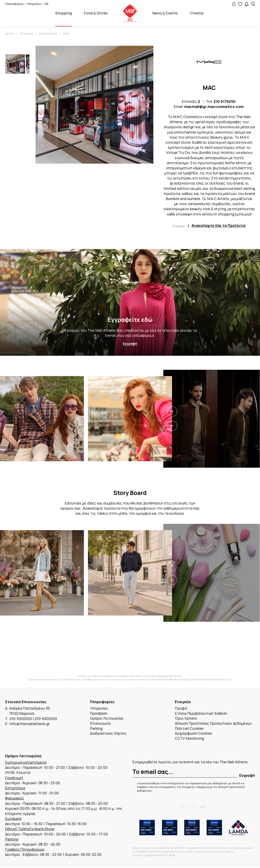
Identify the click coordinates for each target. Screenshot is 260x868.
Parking (96, 729)
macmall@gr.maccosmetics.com (214, 107)
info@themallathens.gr (30, 724)
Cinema (197, 13)
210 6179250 (225, 101)
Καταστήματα (48, 33)
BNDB (172, 856)
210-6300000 (21, 719)
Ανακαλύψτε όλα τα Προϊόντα (219, 226)
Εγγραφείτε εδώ (130, 320)
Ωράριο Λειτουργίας (107, 719)
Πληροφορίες (14, 4)
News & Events (165, 13)
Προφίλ (181, 708)
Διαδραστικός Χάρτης (109, 734)
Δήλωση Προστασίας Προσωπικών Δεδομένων (214, 724)
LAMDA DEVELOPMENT (170, 849)
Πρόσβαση (99, 714)
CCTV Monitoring (190, 739)
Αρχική (10, 33)
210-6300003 (46, 719)
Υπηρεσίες (34, 4)
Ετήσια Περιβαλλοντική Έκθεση (202, 714)
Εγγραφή (130, 344)
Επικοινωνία (101, 724)
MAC (67, 33)
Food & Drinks (96, 13)
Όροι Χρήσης (186, 719)
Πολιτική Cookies (190, 729)
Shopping (63, 13)
